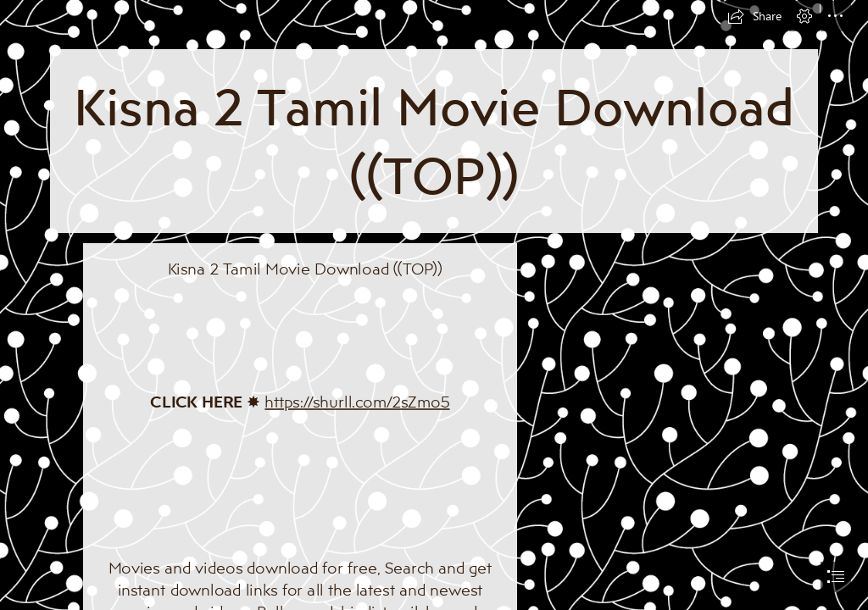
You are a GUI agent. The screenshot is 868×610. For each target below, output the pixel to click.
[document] (434, 305)
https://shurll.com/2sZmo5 (357, 401)
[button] (754, 16)
